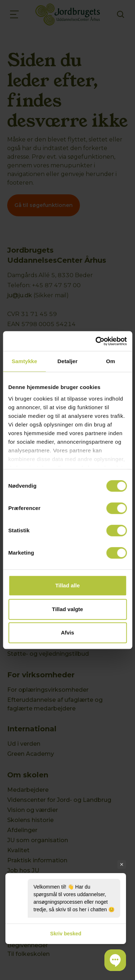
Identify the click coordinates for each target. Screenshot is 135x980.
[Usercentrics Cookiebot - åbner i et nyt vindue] (96, 341)
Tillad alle (67, 585)
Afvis (67, 633)
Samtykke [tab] (24, 361)
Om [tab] (111, 361)
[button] (115, 960)
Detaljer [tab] (68, 361)
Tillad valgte (67, 609)
